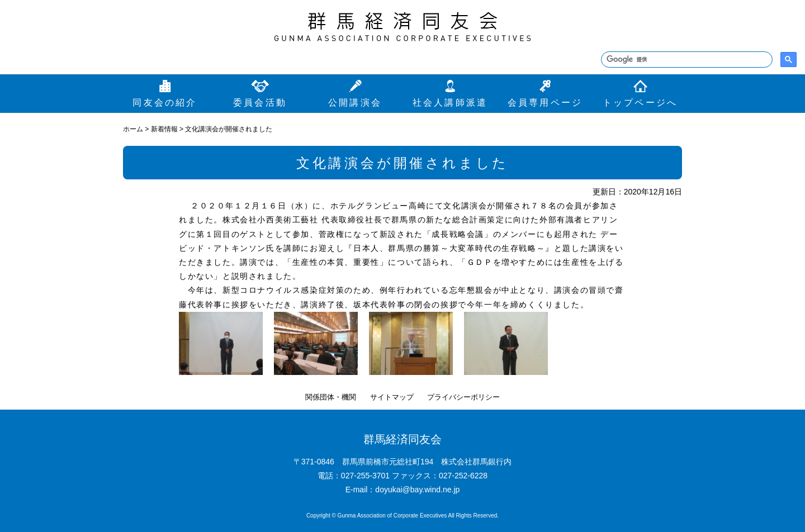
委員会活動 (260, 103)
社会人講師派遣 (450, 103)
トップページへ (640, 103)
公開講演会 (355, 103)
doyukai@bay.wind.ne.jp (417, 490)
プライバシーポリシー (463, 397)
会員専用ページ (545, 103)
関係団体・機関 (331, 397)
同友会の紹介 (165, 103)
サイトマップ (392, 397)
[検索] (686, 60)
